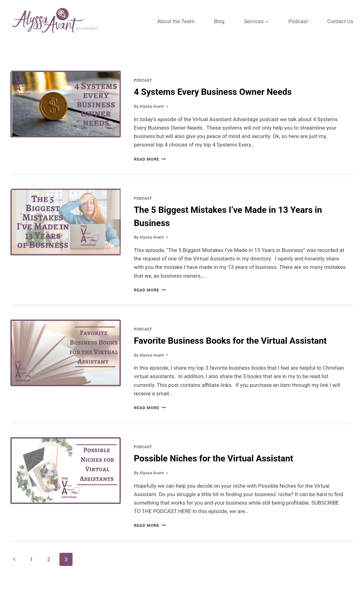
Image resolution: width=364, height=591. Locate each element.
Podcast (298, 21)
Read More (150, 159)
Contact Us (340, 21)
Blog (219, 21)
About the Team (176, 21)
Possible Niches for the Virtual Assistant (213, 458)
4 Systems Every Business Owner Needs (213, 92)
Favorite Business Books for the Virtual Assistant (230, 341)
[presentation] (66, 120)
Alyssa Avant (152, 106)
